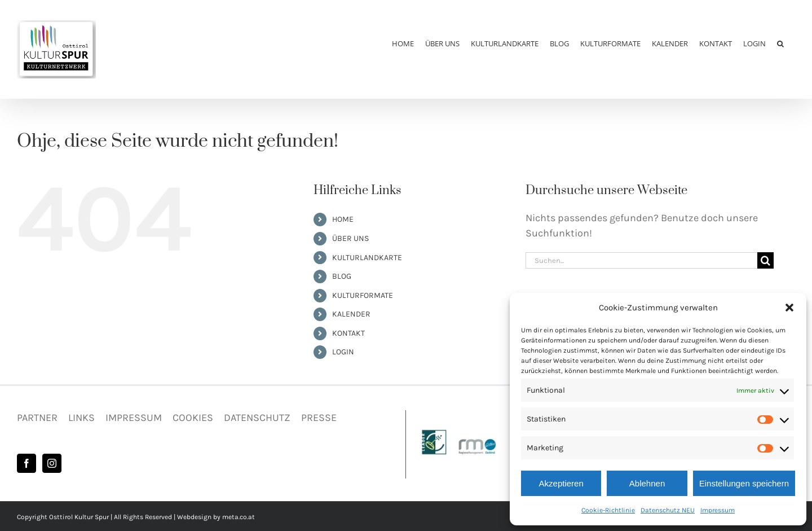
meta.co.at (239, 517)
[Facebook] (27, 463)
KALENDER (351, 314)
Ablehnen (647, 483)
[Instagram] (52, 463)
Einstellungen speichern (744, 483)
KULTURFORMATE (363, 295)
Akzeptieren (561, 483)
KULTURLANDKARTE (367, 258)
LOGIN (343, 352)
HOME (343, 219)
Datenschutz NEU (668, 510)
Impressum (718, 510)
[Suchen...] (641, 260)
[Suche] (765, 260)
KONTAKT (348, 333)
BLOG (342, 276)
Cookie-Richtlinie (608, 510)
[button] (789, 308)
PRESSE (319, 418)
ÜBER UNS (350, 238)
